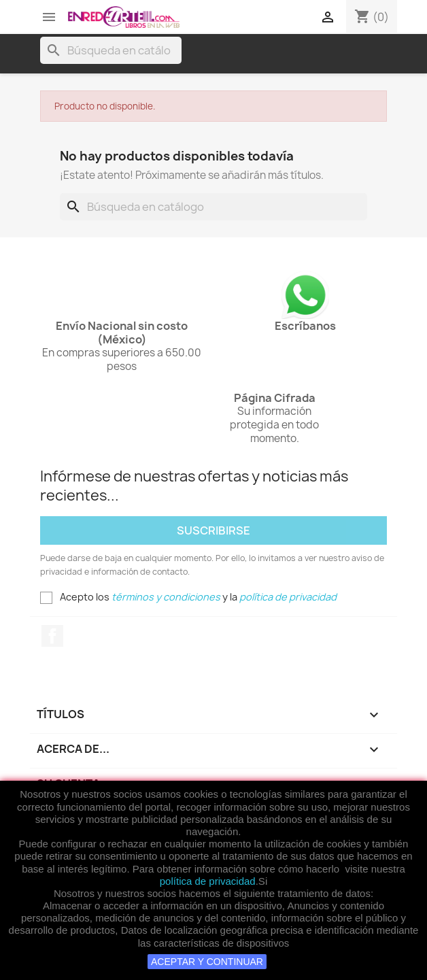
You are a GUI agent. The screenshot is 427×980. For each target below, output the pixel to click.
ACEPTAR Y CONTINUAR (207, 962)
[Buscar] (111, 50)
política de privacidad (208, 881)
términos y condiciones (166, 597)
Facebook (52, 636)
